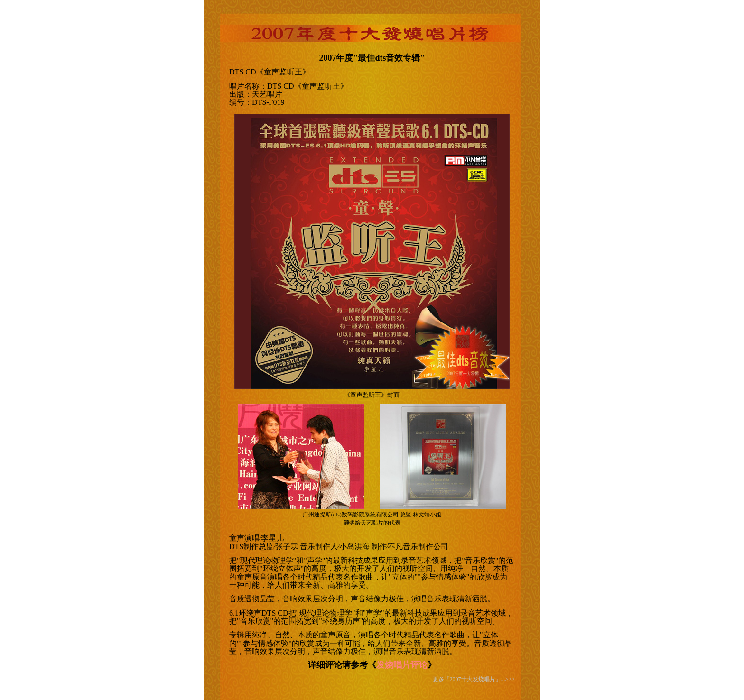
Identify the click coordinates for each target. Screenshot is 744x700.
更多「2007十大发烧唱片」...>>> (474, 679)
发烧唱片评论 (402, 665)
